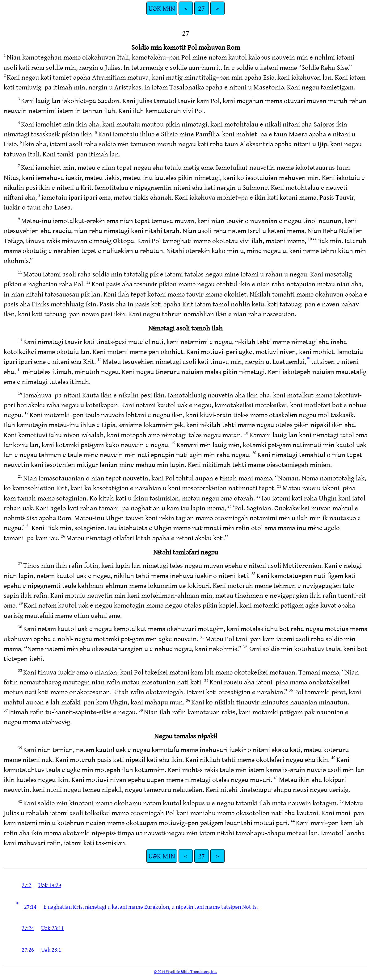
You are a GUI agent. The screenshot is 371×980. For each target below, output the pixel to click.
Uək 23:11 (53, 928)
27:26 (28, 949)
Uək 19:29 (50, 885)
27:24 (28, 928)
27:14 (30, 907)
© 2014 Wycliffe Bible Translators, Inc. (185, 971)
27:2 (26, 885)
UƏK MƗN (162, 8)
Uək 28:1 (51, 949)
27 (201, 8)
